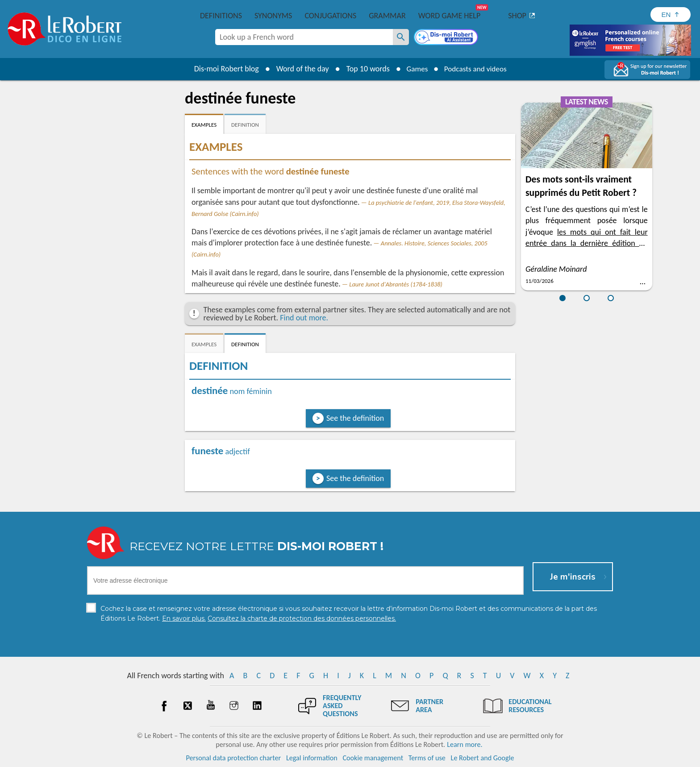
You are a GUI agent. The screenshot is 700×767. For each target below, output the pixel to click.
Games (415, 69)
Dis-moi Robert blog (223, 69)
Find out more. (304, 318)
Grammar (387, 16)
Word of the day (299, 69)
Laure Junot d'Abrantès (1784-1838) (396, 284)
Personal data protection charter (234, 758)
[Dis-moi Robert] (447, 38)
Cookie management (373, 758)
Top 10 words (365, 69)
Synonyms (273, 16)
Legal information (312, 758)
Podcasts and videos (477, 69)
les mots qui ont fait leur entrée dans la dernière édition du (587, 243)
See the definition (355, 418)
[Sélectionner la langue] (671, 15)
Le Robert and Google (483, 758)
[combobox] (304, 37)
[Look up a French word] (401, 37)
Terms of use (427, 758)
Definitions (221, 16)
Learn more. (465, 744)
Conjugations (330, 16)
